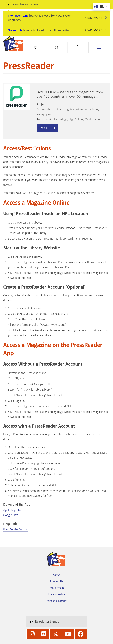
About (57, 575)
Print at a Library (57, 601)
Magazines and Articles (84, 109)
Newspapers (44, 114)
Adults (53, 119)
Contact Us (57, 581)
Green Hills (15, 30)
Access (46, 128)
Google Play (11, 515)
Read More (95, 18)
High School (76, 119)
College (63, 119)
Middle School (93, 119)
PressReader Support (16, 529)
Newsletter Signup (47, 622)
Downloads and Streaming (53, 109)
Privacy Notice (57, 594)
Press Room (57, 588)
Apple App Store (13, 510)
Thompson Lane (18, 16)
